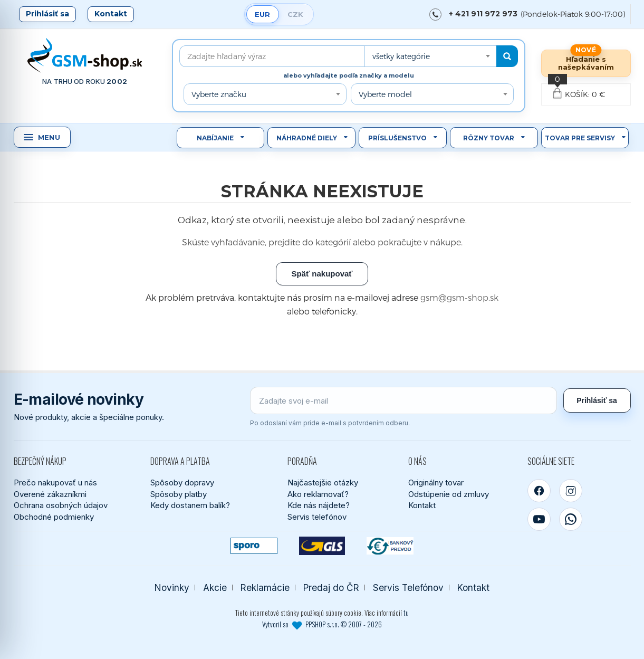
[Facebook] (539, 491)
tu (406, 613)
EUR (262, 14)
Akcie (215, 588)
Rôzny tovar (489, 138)
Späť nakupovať (322, 274)
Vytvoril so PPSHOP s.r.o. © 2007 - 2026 (322, 624)
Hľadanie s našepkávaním (586, 63)
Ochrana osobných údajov (61, 505)
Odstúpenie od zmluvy (449, 494)
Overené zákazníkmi (50, 494)
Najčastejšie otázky (323, 483)
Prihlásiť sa (47, 14)
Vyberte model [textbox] (385, 94)
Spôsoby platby (179, 494)
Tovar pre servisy (580, 138)
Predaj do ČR (331, 588)
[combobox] (430, 56)
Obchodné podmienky (54, 517)
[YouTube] (539, 519)
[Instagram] (571, 491)
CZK (295, 14)
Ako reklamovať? (318, 494)
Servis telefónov (317, 517)
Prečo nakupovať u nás (55, 483)
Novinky (172, 588)
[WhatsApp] (571, 519)
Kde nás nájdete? (319, 505)
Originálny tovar (436, 483)
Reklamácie (265, 588)
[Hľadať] (507, 56)
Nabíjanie (215, 138)
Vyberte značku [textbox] (219, 94)
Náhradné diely (307, 138)
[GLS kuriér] (322, 546)
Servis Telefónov (408, 588)
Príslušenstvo (397, 138)
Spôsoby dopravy (182, 483)
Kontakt (111, 14)
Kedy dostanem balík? (190, 505)
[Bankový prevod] (390, 546)
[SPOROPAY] (254, 546)
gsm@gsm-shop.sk (459, 297)
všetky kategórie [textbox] (401, 56)
